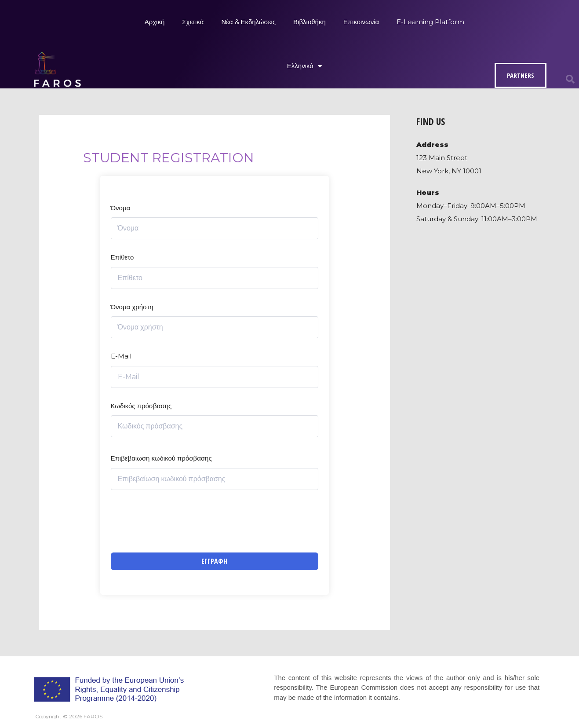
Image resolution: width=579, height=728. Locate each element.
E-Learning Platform (430, 22)
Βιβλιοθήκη (310, 22)
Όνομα (121, 208)
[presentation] (178, 521)
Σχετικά (193, 22)
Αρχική (155, 22)
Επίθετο (122, 257)
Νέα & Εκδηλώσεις (248, 22)
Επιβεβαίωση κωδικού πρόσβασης (161, 458)
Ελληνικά (304, 66)
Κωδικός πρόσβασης (141, 406)
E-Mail (121, 356)
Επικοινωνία (361, 22)
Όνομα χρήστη (132, 307)
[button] (570, 79)
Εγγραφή (214, 561)
